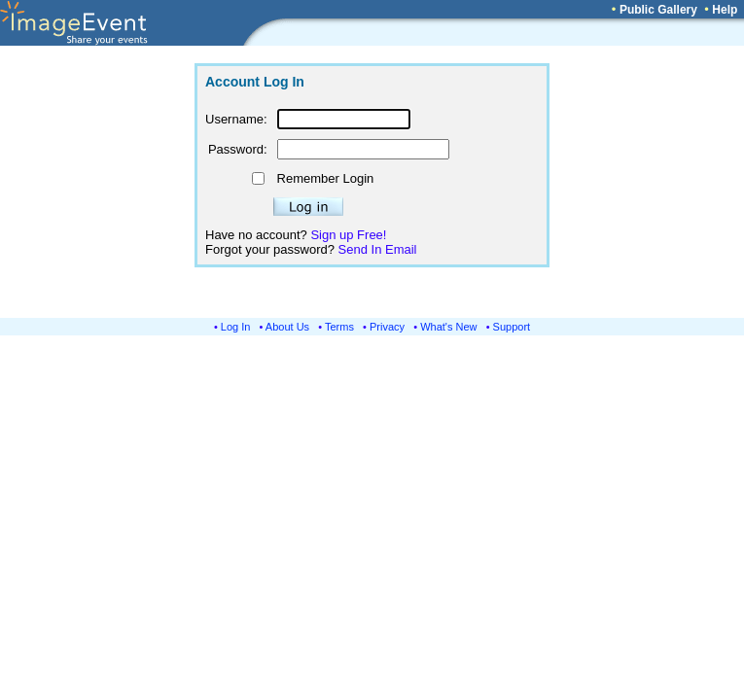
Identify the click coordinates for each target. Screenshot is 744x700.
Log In (236, 327)
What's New (448, 327)
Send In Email (378, 249)
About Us (287, 327)
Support (512, 327)
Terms (339, 327)
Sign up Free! (348, 235)
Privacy (387, 327)
